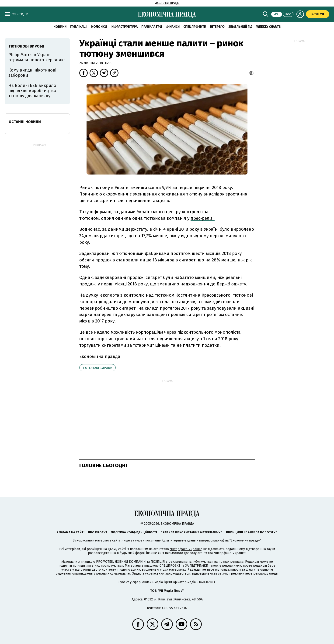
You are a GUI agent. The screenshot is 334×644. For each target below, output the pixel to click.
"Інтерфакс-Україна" (186, 549)
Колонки (99, 27)
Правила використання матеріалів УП (191, 532)
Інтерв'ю (217, 27)
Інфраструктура (124, 27)
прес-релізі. (203, 218)
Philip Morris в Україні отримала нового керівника (37, 57)
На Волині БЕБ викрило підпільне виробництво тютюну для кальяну (32, 91)
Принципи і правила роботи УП (252, 532)
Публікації (79, 27)
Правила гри (152, 27)
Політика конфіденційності (134, 532)
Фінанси (173, 27)
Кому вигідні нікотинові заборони (32, 73)
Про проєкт (98, 532)
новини (60, 27)
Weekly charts (269, 27)
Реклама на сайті (70, 532)
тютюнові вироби (97, 368)
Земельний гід (240, 27)
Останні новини (25, 122)
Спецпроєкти (195, 27)
